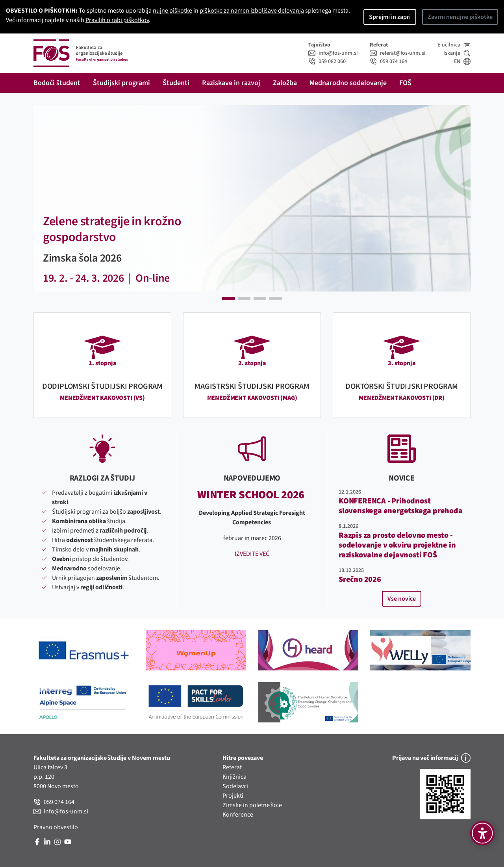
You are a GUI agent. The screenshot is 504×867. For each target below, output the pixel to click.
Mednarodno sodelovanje (348, 83)
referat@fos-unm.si (398, 53)
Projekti (233, 796)
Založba (285, 83)
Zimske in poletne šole (252, 805)
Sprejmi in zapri (390, 17)
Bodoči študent (57, 83)
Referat (232, 767)
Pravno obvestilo (56, 827)
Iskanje (457, 53)
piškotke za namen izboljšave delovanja (252, 11)
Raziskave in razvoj (231, 83)
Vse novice (402, 599)
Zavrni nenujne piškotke (460, 17)
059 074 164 (388, 61)
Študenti (176, 83)
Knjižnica (234, 777)
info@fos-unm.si (333, 53)
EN (462, 61)
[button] (42, 198)
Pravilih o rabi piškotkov (117, 20)
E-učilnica (454, 45)
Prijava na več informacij (431, 758)
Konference (238, 815)
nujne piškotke (172, 11)
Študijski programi (121, 83)
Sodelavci (235, 786)
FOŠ (405, 83)
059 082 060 (327, 61)
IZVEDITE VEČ (252, 554)
